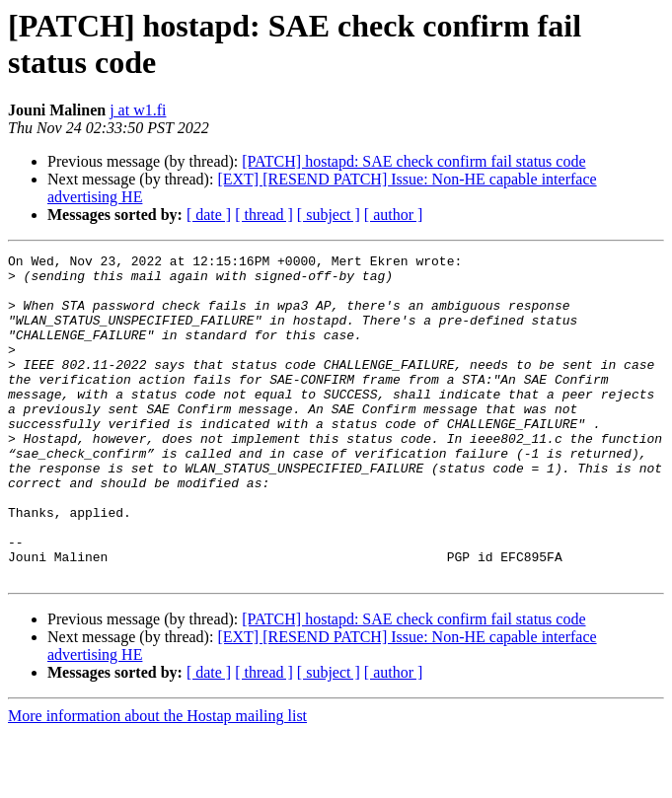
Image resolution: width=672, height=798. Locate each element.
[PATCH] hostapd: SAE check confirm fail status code (413, 161)
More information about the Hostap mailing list (157, 781)
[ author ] (394, 215)
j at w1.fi (138, 110)
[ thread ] (264, 215)
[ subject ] (329, 215)
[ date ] (209, 215)
